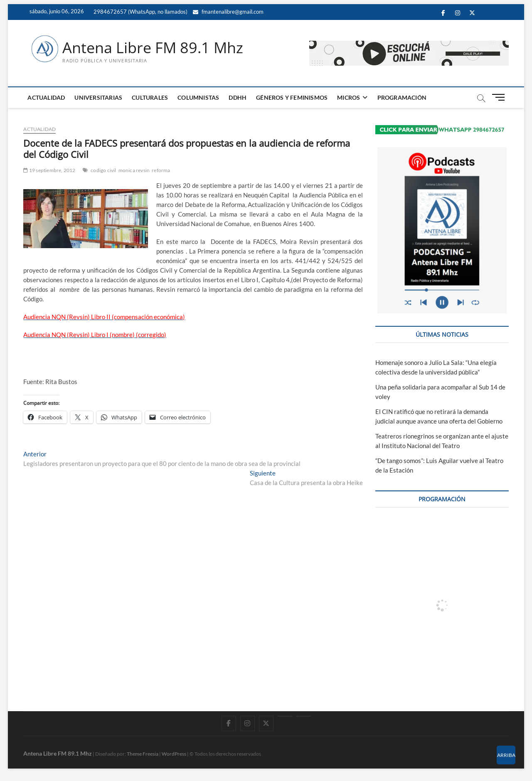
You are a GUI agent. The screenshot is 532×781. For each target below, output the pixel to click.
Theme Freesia (143, 754)
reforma (161, 170)
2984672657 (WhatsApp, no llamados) (140, 12)
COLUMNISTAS (198, 97)
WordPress (174, 754)
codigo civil (103, 170)
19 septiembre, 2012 (49, 170)
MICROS (349, 97)
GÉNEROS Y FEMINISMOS (292, 97)
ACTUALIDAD (46, 97)
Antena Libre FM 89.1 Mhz (153, 48)
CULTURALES (150, 97)
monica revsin (134, 170)
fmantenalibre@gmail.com (228, 12)
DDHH (238, 97)
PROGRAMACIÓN (402, 97)
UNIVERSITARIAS (98, 97)
